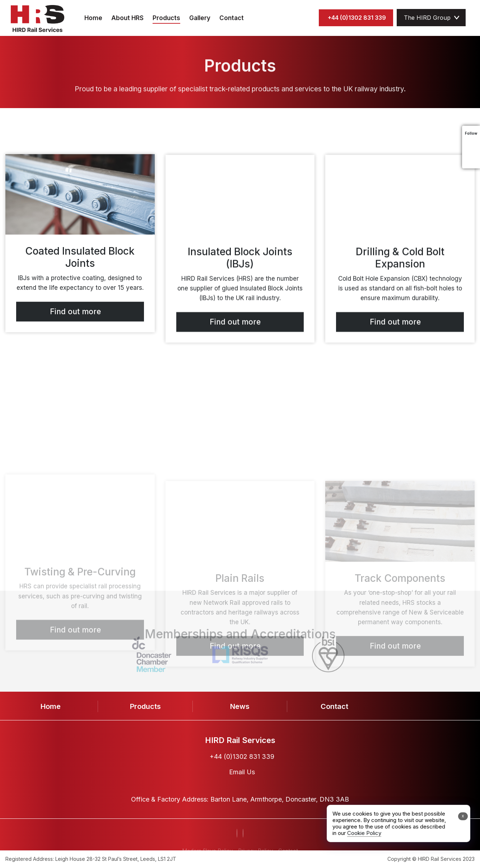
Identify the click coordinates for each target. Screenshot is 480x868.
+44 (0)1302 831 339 (357, 18)
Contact (232, 18)
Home (93, 18)
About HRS (127, 18)
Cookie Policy (364, 833)
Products (166, 18)
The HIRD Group (427, 18)
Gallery (200, 18)
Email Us (242, 772)
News (240, 706)
